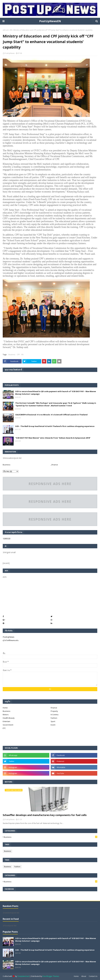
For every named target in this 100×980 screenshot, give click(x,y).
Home (5, 708)
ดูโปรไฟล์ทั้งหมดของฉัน (11, 640)
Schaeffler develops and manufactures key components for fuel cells (45, 815)
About (84, 976)
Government (8, 725)
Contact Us (93, 976)
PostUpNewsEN (50, 21)
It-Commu (55, 715)
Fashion (54, 718)
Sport (53, 721)
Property (54, 711)
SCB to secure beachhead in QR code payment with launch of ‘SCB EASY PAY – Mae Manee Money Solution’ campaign (56, 393)
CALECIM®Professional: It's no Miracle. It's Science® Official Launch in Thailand (51, 415)
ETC (4, 728)
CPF (18, 355)
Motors (6, 715)
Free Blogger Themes (51, 976)
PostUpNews (10, 53)
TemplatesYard (23, 976)
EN (11, 30)
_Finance (54, 465)
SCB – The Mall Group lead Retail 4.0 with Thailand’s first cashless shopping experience (55, 426)
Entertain (6, 721)
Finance (54, 708)
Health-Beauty (9, 718)
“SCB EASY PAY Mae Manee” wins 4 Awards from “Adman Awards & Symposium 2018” (53, 438)
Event (53, 725)
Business (12, 355)
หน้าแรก (6, 30)
